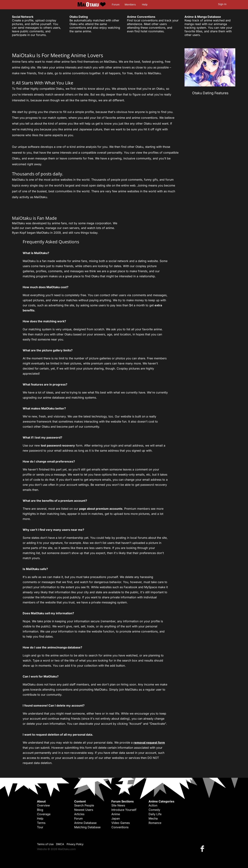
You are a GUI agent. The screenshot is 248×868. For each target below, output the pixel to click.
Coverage (44, 814)
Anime (116, 814)
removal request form (149, 743)
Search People (84, 805)
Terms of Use (45, 844)
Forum (116, 5)
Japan (116, 818)
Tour (40, 827)
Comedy (154, 810)
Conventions (120, 827)
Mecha (153, 818)
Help (145, 5)
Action (153, 805)
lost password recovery (58, 445)
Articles (79, 814)
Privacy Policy (75, 844)
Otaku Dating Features (210, 93)
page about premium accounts (101, 509)
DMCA (60, 844)
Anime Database (85, 823)
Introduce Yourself (124, 810)
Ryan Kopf (19, 233)
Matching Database (87, 827)
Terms (41, 823)
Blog (40, 810)
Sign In (222, 4)
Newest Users (84, 810)
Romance (155, 823)
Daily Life (155, 814)
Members (130, 5)
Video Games (121, 823)
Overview (43, 805)
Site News (118, 805)
